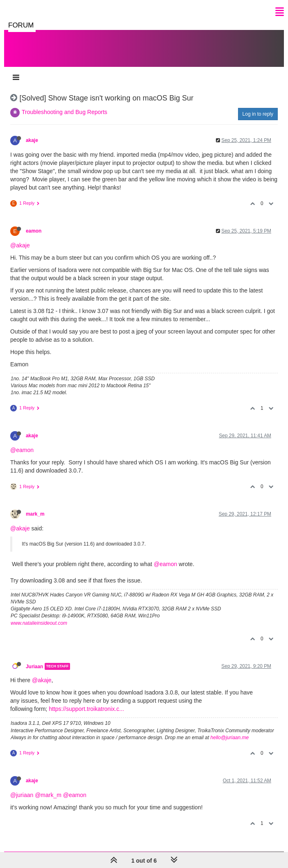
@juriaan (22, 795)
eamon (34, 231)
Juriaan (34, 666)
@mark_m (48, 795)
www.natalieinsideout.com (39, 623)
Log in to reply (258, 114)
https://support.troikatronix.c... (86, 709)
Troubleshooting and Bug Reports (65, 112)
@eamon (22, 450)
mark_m (35, 514)
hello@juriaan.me (230, 738)
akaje (32, 140)
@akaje (20, 245)
